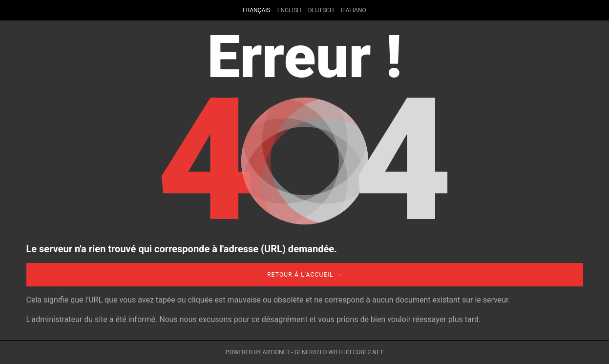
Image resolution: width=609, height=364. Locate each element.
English (289, 10)
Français (256, 10)
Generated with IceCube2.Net (339, 352)
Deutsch (321, 10)
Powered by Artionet (258, 352)
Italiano (354, 10)
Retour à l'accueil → (304, 275)
